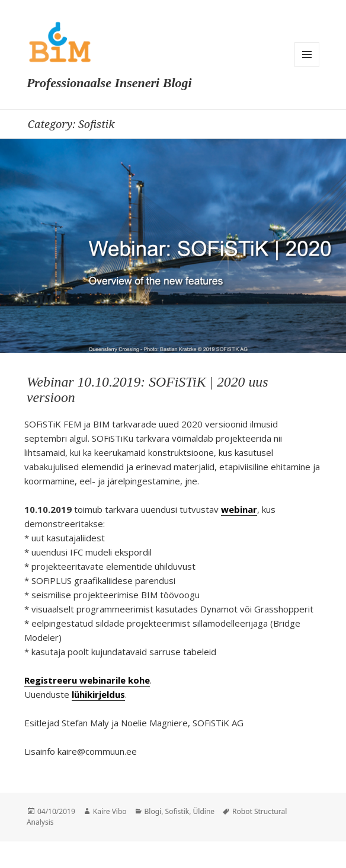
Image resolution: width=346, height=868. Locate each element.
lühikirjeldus (98, 694)
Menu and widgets (307, 55)
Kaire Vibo (110, 811)
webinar (239, 509)
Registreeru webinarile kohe (87, 680)
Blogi (153, 811)
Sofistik (177, 811)
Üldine (204, 811)
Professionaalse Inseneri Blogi (109, 83)
